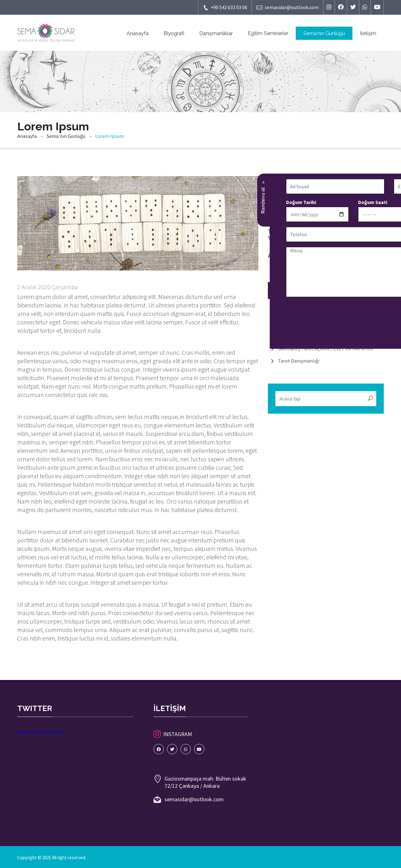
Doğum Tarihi (211, 202)
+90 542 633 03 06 (225, 7)
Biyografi (174, 33)
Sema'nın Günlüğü (324, 33)
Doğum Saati (283, 202)
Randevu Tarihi (357, 202)
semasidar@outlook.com (287, 7)
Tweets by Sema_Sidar (41, 732)
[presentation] (244, 314)
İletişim (368, 33)
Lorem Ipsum (109, 136)
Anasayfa (138, 33)
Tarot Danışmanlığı (299, 361)
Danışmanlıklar (216, 33)
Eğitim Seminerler (268, 33)
